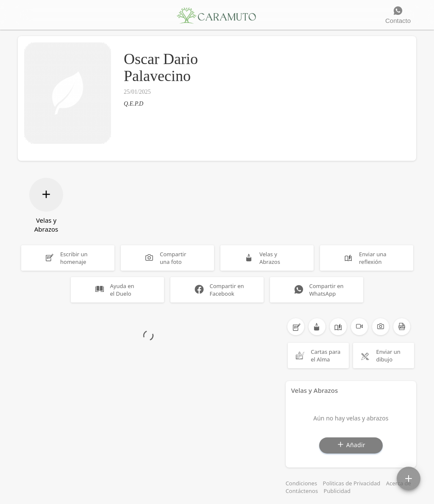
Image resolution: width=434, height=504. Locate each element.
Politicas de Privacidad (352, 483)
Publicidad (337, 491)
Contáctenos (302, 491)
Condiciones (302, 483)
